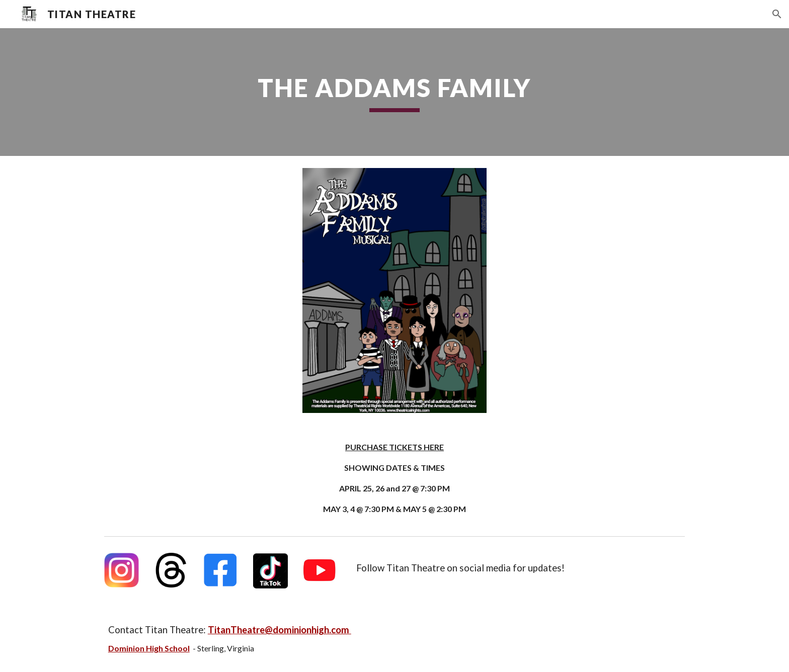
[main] (395, 92)
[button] (777, 14)
